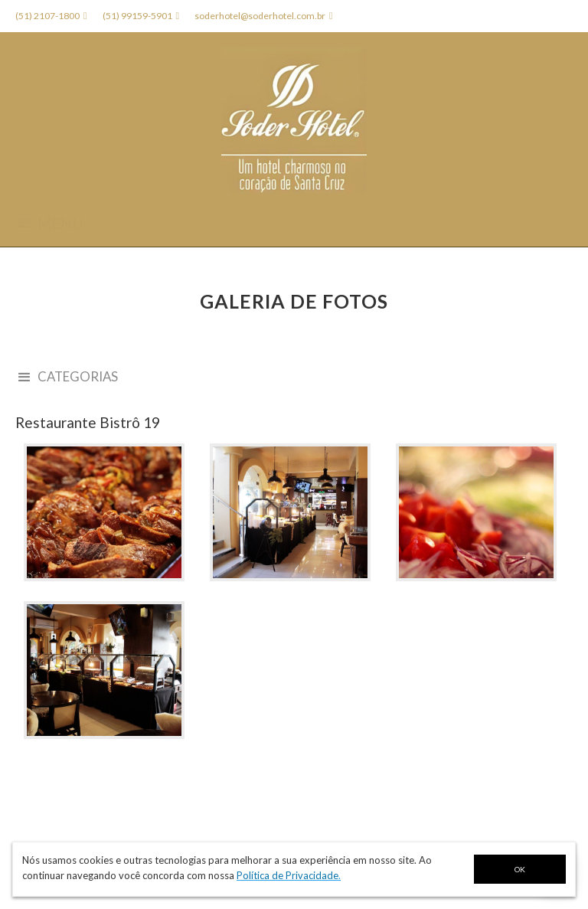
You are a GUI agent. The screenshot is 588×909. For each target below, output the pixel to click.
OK (520, 869)
